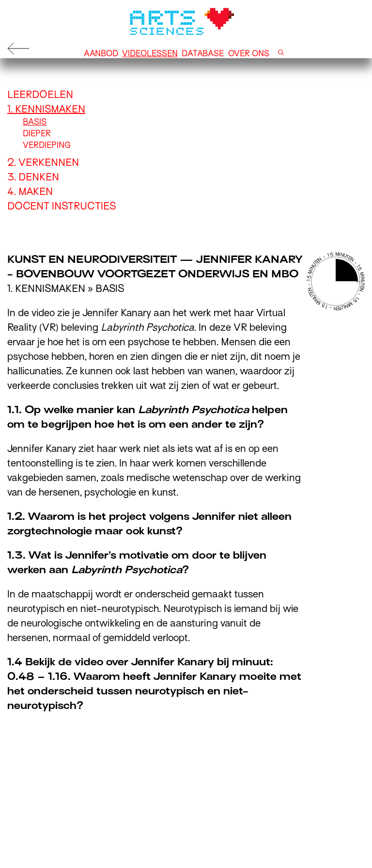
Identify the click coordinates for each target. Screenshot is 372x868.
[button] (281, 54)
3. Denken (33, 177)
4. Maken (30, 192)
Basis (35, 122)
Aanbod (101, 54)
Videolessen (150, 54)
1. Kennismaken (46, 109)
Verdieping (47, 145)
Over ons (249, 54)
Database (203, 54)
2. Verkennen (43, 162)
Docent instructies (62, 206)
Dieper (37, 134)
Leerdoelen (40, 95)
